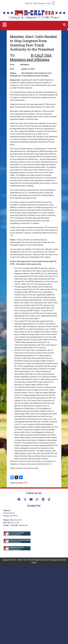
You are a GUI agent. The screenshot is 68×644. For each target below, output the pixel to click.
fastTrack (20, 483)
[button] (5, 25)
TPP (26, 483)
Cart (49, 3)
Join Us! (28, 3)
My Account (40, 3)
